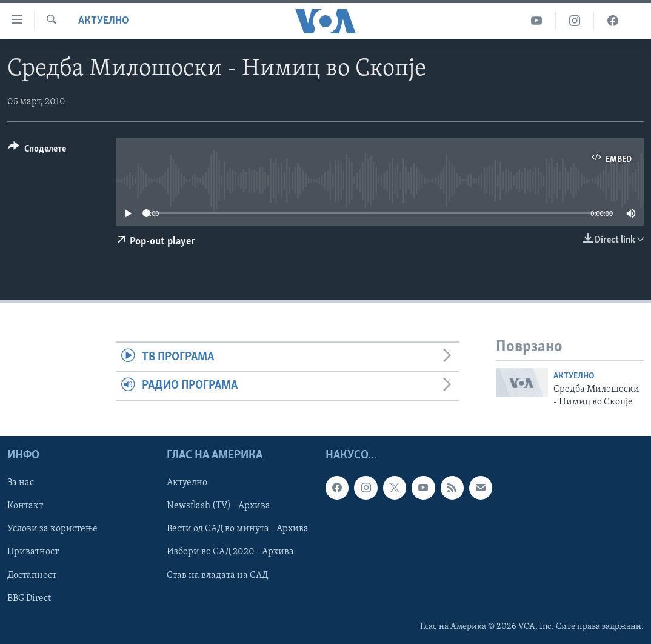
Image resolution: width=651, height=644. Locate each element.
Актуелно (104, 21)
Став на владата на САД (217, 575)
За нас (21, 483)
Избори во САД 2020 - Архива (230, 552)
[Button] (37, 151)
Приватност (33, 552)
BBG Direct (29, 598)
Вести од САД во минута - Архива (238, 529)
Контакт (25, 506)
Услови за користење (52, 529)
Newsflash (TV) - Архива (219, 506)
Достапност (32, 575)
